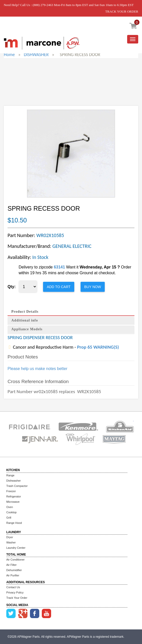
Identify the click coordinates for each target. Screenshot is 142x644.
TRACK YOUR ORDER (122, 11)
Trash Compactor (17, 486)
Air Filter (11, 565)
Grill (9, 518)
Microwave (13, 502)
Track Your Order (17, 598)
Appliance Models (27, 329)
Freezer (11, 491)
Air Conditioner (15, 560)
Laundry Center (16, 548)
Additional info (25, 320)
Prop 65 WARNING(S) (98, 347)
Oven (10, 507)
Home (9, 55)
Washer (11, 542)
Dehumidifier (14, 570)
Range (10, 475)
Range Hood (14, 523)
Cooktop (11, 512)
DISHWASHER (36, 55)
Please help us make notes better (37, 369)
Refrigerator (14, 496)
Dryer (10, 537)
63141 (60, 267)
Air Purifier (13, 575)
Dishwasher (13, 481)
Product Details (25, 312)
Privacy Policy (15, 592)
